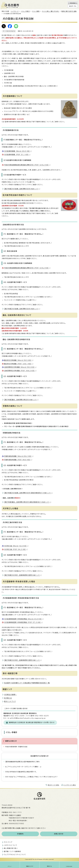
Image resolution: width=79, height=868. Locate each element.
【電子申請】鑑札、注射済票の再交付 (21, 400)
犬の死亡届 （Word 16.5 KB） (16, 546)
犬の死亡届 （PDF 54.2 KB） (16, 549)
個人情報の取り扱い (11, 848)
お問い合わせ (59, 834)
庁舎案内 (20, 834)
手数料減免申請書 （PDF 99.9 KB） (18, 460)
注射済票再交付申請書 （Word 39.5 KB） (20, 367)
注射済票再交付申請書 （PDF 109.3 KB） (20, 371)
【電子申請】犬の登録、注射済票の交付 (22, 189)
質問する (49, 866)
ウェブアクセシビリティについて (15, 855)
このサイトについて (10, 845)
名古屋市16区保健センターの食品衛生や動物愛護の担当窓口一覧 (27, 683)
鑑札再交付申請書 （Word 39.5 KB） (19, 360)
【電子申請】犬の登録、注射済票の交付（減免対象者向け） (28, 493)
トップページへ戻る (70, 785)
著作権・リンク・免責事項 (12, 851)
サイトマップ (8, 842)
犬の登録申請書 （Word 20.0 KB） (18, 151)
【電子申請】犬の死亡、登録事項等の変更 (23, 575)
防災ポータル (73, 6)
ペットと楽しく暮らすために (51, 11)
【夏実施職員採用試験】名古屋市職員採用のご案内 (22, 762)
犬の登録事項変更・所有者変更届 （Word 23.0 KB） (24, 619)
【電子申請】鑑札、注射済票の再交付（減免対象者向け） (28, 502)
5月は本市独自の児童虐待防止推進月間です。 (21, 772)
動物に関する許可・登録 (69, 11)
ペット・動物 (36, 11)
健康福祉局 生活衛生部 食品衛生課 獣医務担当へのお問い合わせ (32, 722)
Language (69, 866)
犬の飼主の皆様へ (10, 695)
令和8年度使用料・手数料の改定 (16, 747)
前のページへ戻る (54, 785)
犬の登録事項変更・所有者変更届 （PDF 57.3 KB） (23, 622)
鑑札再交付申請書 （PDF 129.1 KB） (19, 364)
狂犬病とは (8, 698)
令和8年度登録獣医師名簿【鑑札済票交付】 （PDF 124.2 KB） (27, 165)
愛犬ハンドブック (10, 701)
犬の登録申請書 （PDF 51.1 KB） (17, 155)
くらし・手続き (25, 11)
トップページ (15, 11)
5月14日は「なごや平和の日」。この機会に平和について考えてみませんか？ (31, 777)
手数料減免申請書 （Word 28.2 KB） (19, 456)
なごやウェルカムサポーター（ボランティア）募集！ (23, 767)
